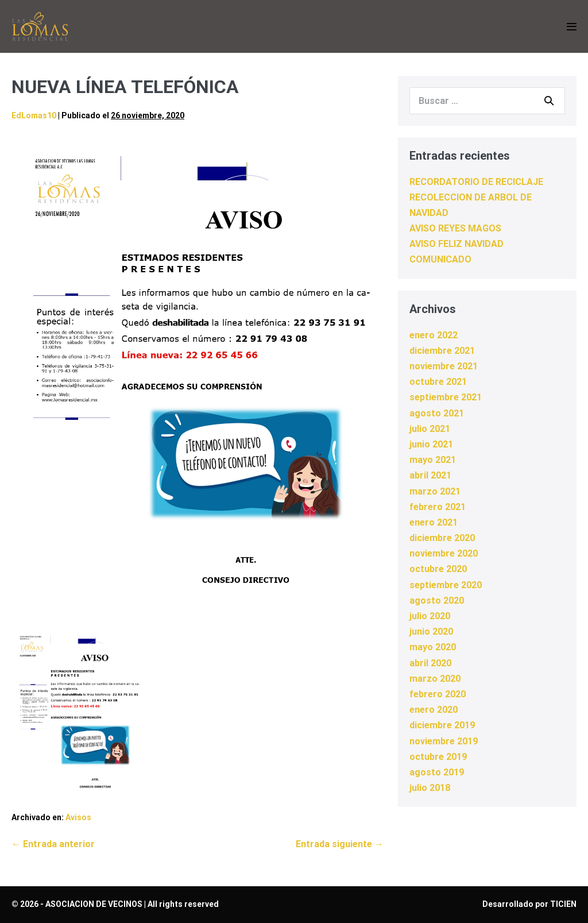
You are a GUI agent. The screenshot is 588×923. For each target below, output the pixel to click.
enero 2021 (434, 522)
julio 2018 (430, 788)
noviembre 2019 (444, 741)
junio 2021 (431, 444)
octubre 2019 (438, 757)
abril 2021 (430, 475)
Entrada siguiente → (340, 844)
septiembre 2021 (446, 397)
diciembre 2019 (442, 725)
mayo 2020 (433, 647)
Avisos (78, 817)
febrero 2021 (438, 507)
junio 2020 (431, 632)
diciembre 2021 (442, 351)
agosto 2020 (437, 600)
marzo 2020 (435, 679)
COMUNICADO (440, 259)
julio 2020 (430, 616)
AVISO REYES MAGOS (455, 228)
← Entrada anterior (53, 844)
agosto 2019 (437, 772)
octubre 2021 (438, 382)
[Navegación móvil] (572, 27)
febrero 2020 (438, 694)
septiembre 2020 (446, 585)
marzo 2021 (435, 491)
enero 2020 (434, 710)
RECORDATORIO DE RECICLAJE (476, 182)
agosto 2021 (437, 413)
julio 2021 (430, 429)
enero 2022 (434, 335)
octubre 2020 (438, 569)
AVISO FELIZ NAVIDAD (457, 244)
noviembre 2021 (444, 366)
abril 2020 (430, 663)
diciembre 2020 (442, 538)
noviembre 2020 (444, 553)
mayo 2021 (433, 460)
